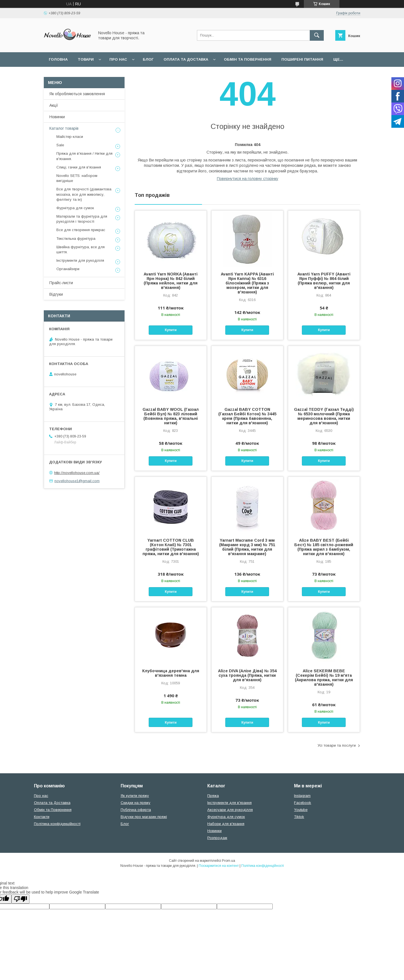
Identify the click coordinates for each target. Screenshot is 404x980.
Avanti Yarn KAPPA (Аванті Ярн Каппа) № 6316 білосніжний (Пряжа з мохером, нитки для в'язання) (247, 283)
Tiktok (299, 817)
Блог (148, 59)
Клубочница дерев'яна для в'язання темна (171, 673)
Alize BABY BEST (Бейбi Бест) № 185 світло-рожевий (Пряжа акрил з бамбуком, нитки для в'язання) (324, 547)
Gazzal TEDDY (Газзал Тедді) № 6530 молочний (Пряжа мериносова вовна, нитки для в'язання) (324, 416)
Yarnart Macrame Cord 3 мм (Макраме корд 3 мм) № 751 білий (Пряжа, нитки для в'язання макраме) (247, 547)
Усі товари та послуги (337, 745)
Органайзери (68, 269)
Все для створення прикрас (81, 230)
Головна (58, 59)
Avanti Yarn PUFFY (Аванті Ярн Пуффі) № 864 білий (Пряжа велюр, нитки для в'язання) (324, 281)
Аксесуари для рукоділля (230, 810)
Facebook (303, 803)
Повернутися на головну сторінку (248, 179)
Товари (86, 59)
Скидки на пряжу (136, 803)
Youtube (301, 810)
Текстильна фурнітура (76, 239)
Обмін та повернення (248, 59)
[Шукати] (317, 35)
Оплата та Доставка (186, 59)
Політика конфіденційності (57, 824)
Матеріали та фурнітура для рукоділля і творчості (82, 219)
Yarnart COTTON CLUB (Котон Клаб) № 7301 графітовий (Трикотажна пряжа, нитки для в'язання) (171, 547)
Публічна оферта (136, 810)
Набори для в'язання (226, 824)
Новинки (57, 117)
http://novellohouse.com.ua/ (77, 473)
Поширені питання (302, 59)
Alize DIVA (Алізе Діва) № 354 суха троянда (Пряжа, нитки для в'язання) (247, 675)
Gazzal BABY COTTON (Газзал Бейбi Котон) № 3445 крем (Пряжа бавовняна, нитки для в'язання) (247, 416)
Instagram (302, 796)
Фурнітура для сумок (75, 208)
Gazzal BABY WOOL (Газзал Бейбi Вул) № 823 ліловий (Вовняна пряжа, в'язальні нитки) (171, 416)
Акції (54, 105)
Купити (171, 330)
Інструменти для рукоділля (80, 260)
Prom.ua (229, 861)
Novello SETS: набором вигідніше (77, 178)
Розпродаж (217, 838)
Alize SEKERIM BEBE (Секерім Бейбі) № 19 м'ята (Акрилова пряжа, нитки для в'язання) (324, 678)
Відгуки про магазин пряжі (144, 817)
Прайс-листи (61, 283)
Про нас (118, 59)
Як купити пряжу (135, 796)
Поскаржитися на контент (219, 866)
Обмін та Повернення (53, 810)
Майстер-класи (70, 137)
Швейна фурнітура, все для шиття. (81, 249)
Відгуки (56, 294)
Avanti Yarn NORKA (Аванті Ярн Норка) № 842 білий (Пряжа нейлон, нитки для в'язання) (171, 281)
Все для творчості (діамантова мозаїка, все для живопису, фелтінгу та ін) (84, 194)
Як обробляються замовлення (77, 94)
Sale (60, 145)
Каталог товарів (64, 128)
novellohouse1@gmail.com (77, 481)
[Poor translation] (20, 899)
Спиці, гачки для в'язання (79, 167)
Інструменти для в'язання (229, 803)
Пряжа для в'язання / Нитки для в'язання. (84, 156)
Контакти (42, 817)
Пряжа (213, 796)
